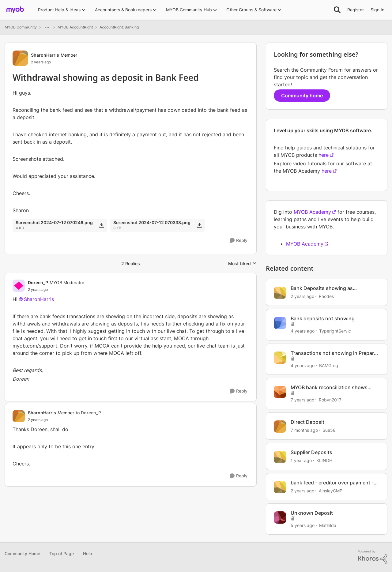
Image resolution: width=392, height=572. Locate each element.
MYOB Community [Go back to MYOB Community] (21, 27)
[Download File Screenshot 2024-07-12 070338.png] (199, 225)
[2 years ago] (302, 296)
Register (356, 10)
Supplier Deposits (311, 452)
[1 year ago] (301, 460)
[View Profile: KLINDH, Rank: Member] (280, 457)
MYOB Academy (312, 212)
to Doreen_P (88, 413)
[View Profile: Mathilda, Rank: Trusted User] (280, 517)
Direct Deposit (307, 422)
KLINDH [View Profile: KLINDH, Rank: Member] (324, 460)
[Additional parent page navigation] (47, 27)
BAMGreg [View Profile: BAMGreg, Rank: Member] (329, 365)
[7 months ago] (304, 430)
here (324, 155)
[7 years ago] (302, 400)
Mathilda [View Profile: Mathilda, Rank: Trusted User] (328, 525)
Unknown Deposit (312, 513)
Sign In (377, 10)
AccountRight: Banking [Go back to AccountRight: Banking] (119, 27)
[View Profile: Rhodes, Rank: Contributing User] (280, 293)
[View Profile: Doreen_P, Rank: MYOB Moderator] (19, 286)
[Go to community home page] (15, 10)
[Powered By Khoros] (373, 557)
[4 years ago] (303, 331)
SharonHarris (39, 299)
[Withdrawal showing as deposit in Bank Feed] (56, 290)
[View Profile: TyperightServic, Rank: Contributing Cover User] (280, 323)
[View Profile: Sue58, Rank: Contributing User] (280, 427)
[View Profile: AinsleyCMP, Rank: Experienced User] (280, 487)
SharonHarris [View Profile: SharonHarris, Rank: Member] (45, 55)
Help (88, 553)
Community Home (22, 553)
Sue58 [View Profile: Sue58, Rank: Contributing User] (329, 430)
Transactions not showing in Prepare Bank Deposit (334, 353)
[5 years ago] (303, 525)
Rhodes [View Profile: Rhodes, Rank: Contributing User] (326, 296)
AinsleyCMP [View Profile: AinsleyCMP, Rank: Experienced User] (331, 491)
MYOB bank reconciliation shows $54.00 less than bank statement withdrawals (329, 388)
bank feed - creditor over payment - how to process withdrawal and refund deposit (332, 483)
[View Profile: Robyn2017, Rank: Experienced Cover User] (280, 392)
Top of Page (62, 553)
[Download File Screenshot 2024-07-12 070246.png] (102, 225)
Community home (302, 96)
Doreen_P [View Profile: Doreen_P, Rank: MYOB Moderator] (38, 282)
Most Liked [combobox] (242, 264)
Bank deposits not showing (323, 318)
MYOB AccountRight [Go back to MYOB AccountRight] (75, 27)
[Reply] (239, 241)
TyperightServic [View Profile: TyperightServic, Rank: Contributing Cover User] (335, 331)
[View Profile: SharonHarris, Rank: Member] (20, 58)
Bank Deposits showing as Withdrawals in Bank (322, 288)
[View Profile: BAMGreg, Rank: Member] (280, 358)
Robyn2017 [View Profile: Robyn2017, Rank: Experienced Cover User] (330, 400)
